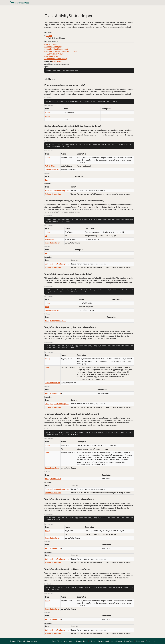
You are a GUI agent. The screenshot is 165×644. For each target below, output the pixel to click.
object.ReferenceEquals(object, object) (61, 51)
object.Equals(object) (53, 47)
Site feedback (103, 641)
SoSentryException (53, 194)
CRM (62, 62)
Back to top (151, 641)
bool (47, 307)
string (47, 112)
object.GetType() (51, 56)
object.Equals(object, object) (56, 49)
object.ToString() (51, 44)
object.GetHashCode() (54, 54)
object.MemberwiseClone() (56, 59)
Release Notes (82, 641)
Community (69, 641)
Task (47, 180)
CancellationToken (52, 170)
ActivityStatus (51, 166)
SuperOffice (56, 62)
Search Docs (117, 641)
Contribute (140, 641)
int (46, 119)
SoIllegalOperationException (57, 191)
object (49, 36)
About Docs (129, 641)
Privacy (93, 641)
